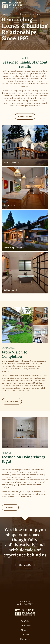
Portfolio (25, 621)
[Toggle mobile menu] (46, 5)
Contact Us (25, 565)
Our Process (12, 401)
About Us (10, 507)
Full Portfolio (25, 116)
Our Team (25, 635)
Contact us (25, 639)
